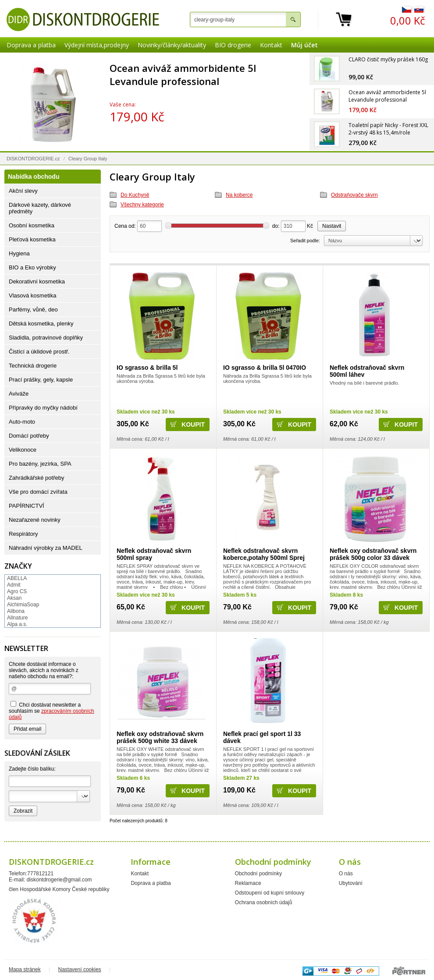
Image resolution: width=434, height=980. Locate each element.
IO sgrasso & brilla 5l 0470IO (265, 368)
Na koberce (239, 195)
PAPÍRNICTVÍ (27, 506)
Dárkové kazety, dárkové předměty (40, 208)
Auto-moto (22, 422)
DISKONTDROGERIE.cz (33, 159)
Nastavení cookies (80, 969)
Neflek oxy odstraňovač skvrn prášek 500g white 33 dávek (160, 737)
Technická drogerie (33, 366)
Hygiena (19, 253)
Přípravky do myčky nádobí (43, 408)
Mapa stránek (25, 969)
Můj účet (304, 45)
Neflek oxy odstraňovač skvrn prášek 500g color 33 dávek (373, 554)
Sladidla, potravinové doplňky (46, 338)
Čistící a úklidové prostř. (39, 352)
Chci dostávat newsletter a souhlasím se (52, 711)
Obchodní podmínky (258, 874)
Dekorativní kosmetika (37, 281)
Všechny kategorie (142, 205)
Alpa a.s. (17, 624)
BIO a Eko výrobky (32, 267)
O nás (346, 874)
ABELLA (17, 578)
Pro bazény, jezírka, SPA (40, 464)
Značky (18, 566)
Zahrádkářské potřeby (36, 478)
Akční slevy (23, 191)
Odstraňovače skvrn (354, 195)
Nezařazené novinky (35, 520)
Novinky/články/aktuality (172, 45)
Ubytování (351, 883)
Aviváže (19, 394)
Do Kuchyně (135, 195)
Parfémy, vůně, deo (33, 310)
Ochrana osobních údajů (264, 902)
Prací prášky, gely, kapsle (41, 380)
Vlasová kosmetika (32, 295)
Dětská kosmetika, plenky (41, 324)
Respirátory (23, 534)
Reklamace (248, 883)
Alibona (16, 611)
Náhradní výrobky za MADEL (46, 548)
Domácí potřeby (29, 436)
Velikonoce (23, 450)
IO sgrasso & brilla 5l (147, 368)
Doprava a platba (31, 45)
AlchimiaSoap (23, 605)
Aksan (14, 598)
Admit (14, 585)
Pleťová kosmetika (32, 239)
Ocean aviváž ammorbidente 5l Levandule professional (183, 74)
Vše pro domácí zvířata (38, 492)
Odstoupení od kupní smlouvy (270, 893)
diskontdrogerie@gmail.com (59, 880)
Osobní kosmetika (32, 225)
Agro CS (17, 591)
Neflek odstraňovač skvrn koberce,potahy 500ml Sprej (264, 554)
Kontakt (271, 45)
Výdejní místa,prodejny (97, 45)
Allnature (17, 618)
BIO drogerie (233, 45)
